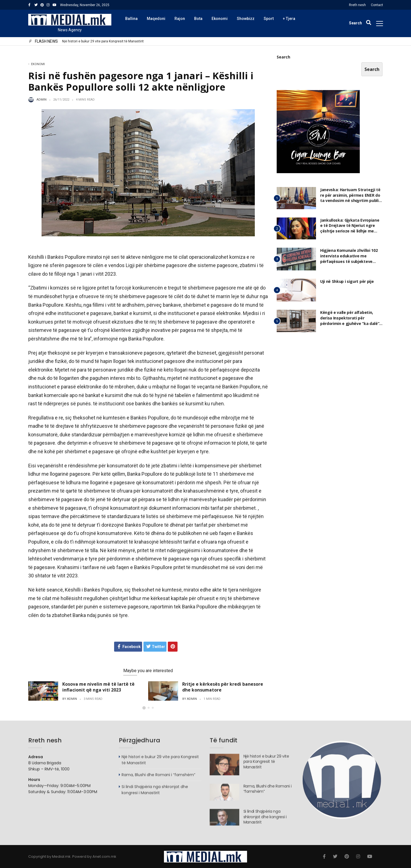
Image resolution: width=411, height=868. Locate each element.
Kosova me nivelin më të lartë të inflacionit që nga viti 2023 (98, 687)
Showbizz (246, 19)
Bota (198, 19)
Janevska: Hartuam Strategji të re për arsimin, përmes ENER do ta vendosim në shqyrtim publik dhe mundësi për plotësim (350, 198)
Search (283, 57)
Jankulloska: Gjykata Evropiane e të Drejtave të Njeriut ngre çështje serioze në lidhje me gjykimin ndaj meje (351, 229)
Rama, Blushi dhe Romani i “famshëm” (158, 777)
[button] (144, 708)
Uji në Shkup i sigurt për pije (347, 282)
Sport (269, 19)
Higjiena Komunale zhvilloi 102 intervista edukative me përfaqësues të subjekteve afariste (349, 259)
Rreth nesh (357, 5)
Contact (377, 5)
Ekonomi (220, 19)
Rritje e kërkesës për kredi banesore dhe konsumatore (223, 687)
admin (42, 100)
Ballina (131, 19)
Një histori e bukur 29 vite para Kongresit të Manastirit (103, 41)
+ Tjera (289, 19)
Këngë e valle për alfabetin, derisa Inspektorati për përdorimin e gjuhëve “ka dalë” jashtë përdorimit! (350, 321)
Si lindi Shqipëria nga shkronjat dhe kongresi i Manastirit (155, 792)
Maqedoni (156, 19)
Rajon (180, 19)
